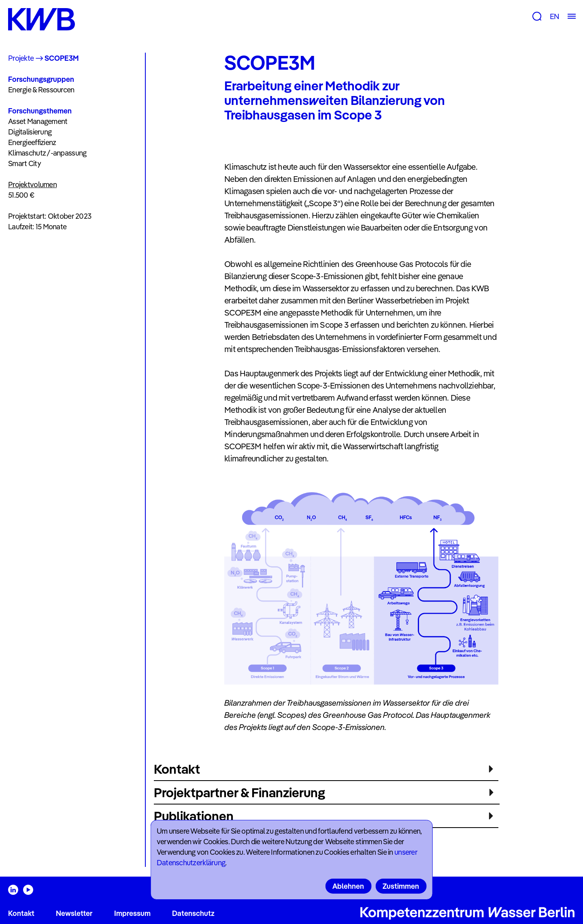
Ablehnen (348, 886)
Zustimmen (401, 886)
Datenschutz (193, 913)
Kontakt (21, 913)
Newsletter (74, 913)
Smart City (24, 163)
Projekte (21, 58)
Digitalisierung (30, 132)
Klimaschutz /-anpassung (47, 153)
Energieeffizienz (32, 142)
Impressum (132, 913)
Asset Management (38, 121)
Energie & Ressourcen (41, 90)
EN (554, 16)
